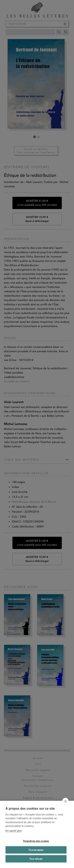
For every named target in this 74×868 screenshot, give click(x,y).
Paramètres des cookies (36, 841)
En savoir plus (14, 831)
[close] (65, 801)
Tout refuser (36, 859)
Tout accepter (36, 850)
